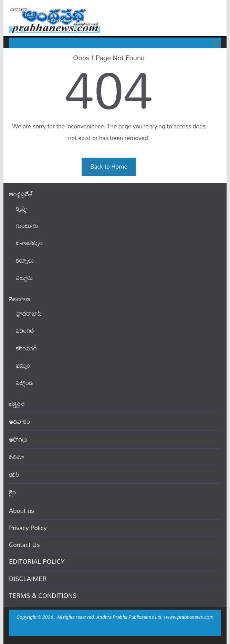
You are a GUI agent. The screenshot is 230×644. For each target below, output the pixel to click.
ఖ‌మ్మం (23, 365)
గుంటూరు (27, 226)
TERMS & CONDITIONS (43, 595)
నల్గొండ (24, 383)
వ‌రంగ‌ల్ (25, 331)
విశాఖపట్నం (29, 243)
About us (22, 510)
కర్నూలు (25, 260)
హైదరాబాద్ (29, 313)
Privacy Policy (28, 528)
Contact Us (24, 545)
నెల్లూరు (24, 278)
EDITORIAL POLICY (37, 561)
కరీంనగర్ (27, 348)
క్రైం (12, 492)
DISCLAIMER (28, 579)
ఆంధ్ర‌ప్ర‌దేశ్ (21, 194)
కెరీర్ (14, 474)
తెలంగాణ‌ (19, 299)
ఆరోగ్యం (18, 439)
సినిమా (17, 457)
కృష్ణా (21, 208)
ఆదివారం (19, 421)
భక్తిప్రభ (17, 404)
